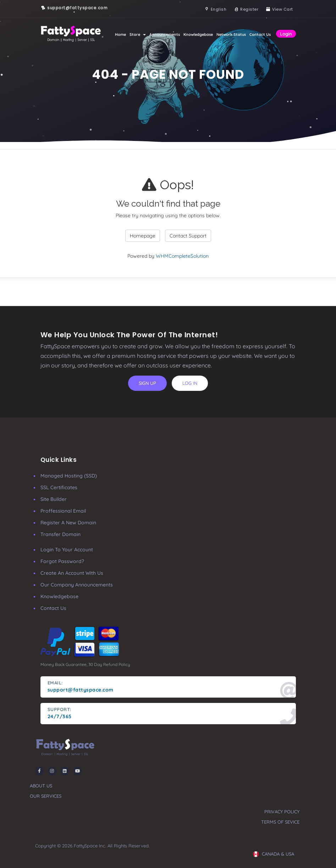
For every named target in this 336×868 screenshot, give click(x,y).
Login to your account (67, 550)
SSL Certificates (59, 487)
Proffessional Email (63, 511)
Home (120, 34)
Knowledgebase (198, 34)
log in (190, 383)
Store (138, 34)
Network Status (231, 34)
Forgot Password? (62, 561)
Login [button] (286, 34)
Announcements (165, 34)
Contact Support (188, 236)
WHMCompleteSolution (182, 256)
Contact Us (260, 34)
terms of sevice (280, 822)
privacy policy (282, 812)
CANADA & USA (274, 854)
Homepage (143, 236)
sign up (147, 383)
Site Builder (54, 499)
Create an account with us (72, 573)
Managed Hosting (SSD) (69, 476)
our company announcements (77, 585)
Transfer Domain (60, 534)
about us (41, 786)
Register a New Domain (68, 523)
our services (46, 796)
